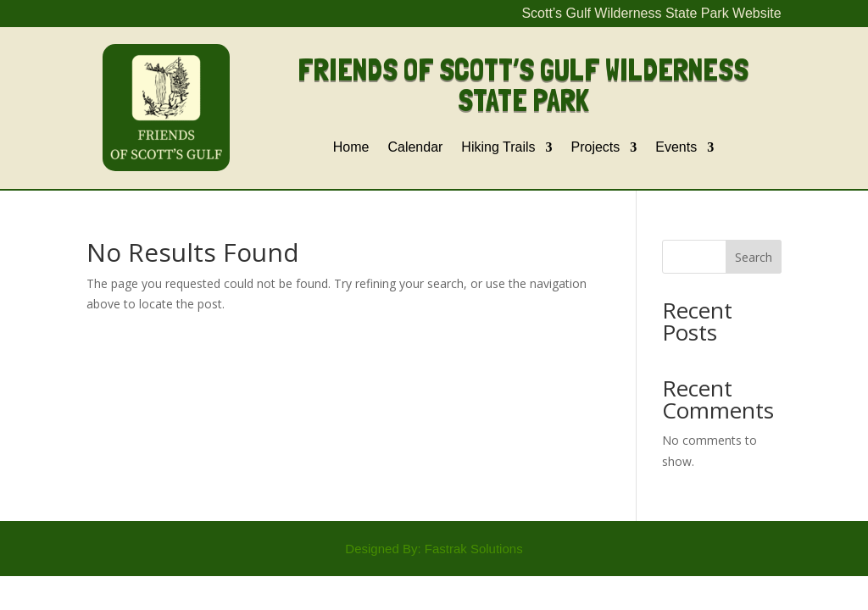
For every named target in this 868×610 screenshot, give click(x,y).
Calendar (415, 148)
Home (351, 148)
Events (676, 148)
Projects (596, 148)
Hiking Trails (498, 148)
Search (754, 257)
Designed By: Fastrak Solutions (434, 549)
